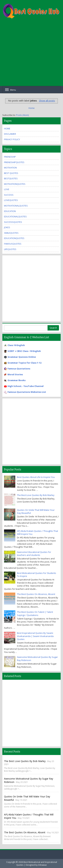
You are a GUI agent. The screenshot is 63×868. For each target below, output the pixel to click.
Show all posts (47, 101)
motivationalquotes (16, 206)
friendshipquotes (14, 162)
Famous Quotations (19, 369)
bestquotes (11, 178)
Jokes (7, 227)
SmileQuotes (11, 233)
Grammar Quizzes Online (22, 357)
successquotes (13, 222)
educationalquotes (15, 216)
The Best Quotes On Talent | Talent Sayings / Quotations (35, 614)
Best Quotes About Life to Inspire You (36, 477)
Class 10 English (16, 345)
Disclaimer (10, 134)
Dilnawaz (42, 865)
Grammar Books (17, 380)
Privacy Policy (12, 139)
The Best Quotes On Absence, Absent (36, 594)
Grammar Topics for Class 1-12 (24, 363)
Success (9, 195)
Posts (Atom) (22, 115)
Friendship (10, 157)
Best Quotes (11, 173)
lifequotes (10, 249)
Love (7, 189)
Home (32, 108)
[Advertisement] (32, 55)
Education (10, 211)
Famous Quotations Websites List (27, 392)
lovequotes (11, 200)
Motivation (10, 168)
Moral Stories (15, 374)
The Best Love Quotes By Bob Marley (36, 495)
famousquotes (13, 244)
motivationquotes (15, 184)
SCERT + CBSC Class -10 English (24, 351)
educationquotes (14, 238)
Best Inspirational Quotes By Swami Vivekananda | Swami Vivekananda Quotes (35, 636)
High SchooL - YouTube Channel (26, 386)
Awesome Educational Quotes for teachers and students (34, 554)
